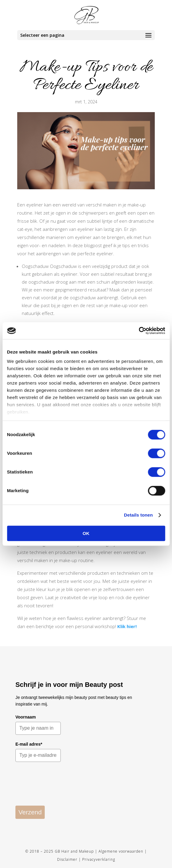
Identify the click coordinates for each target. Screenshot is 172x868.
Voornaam (26, 717)
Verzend (30, 812)
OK (86, 533)
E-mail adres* (29, 744)
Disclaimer (67, 859)
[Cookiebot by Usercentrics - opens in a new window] (139, 331)
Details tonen (138, 515)
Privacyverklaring (99, 859)
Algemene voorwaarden (121, 851)
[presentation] (61, 788)
